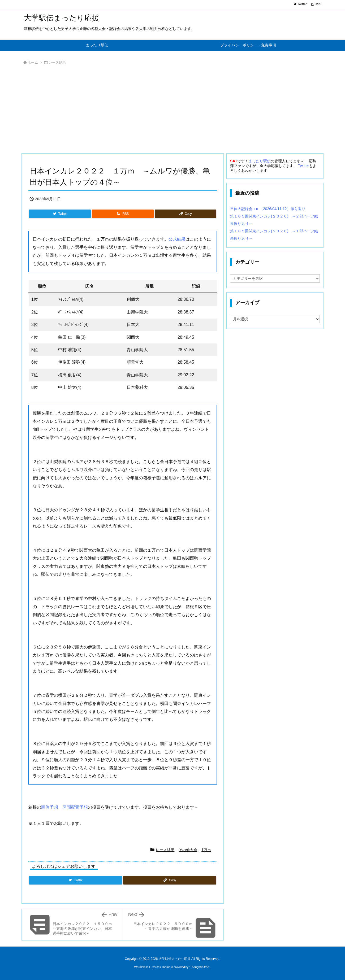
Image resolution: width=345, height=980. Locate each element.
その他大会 (188, 850)
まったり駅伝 (260, 161)
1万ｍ (206, 850)
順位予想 (50, 807)
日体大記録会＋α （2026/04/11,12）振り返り (268, 209)
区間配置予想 (75, 807)
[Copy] (186, 214)
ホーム (33, 62)
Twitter (303, 166)
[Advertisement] (172, 111)
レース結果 (57, 62)
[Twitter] (60, 214)
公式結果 (177, 239)
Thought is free (199, 967)
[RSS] (123, 214)
